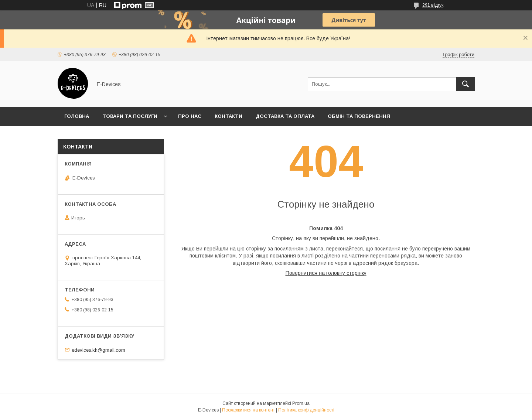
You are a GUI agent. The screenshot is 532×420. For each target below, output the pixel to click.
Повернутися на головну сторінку (326, 273)
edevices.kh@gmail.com (98, 350)
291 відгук (433, 5)
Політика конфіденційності (306, 410)
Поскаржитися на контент (248, 410)
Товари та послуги (130, 116)
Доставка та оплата (285, 116)
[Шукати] (465, 84)
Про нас (190, 116)
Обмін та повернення (359, 116)
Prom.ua (301, 403)
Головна (77, 116)
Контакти (229, 116)
